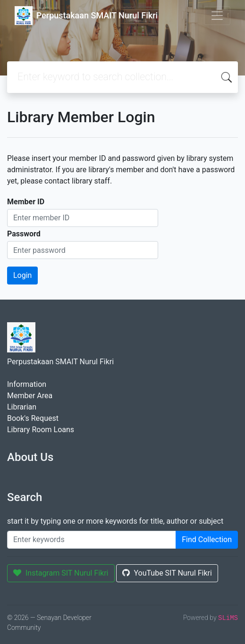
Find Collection (207, 539)
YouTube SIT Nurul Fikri (167, 573)
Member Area (30, 396)
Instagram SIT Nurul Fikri (61, 573)
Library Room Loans (41, 430)
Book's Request (33, 418)
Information (27, 384)
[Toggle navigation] (217, 16)
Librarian (22, 407)
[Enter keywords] (92, 540)
